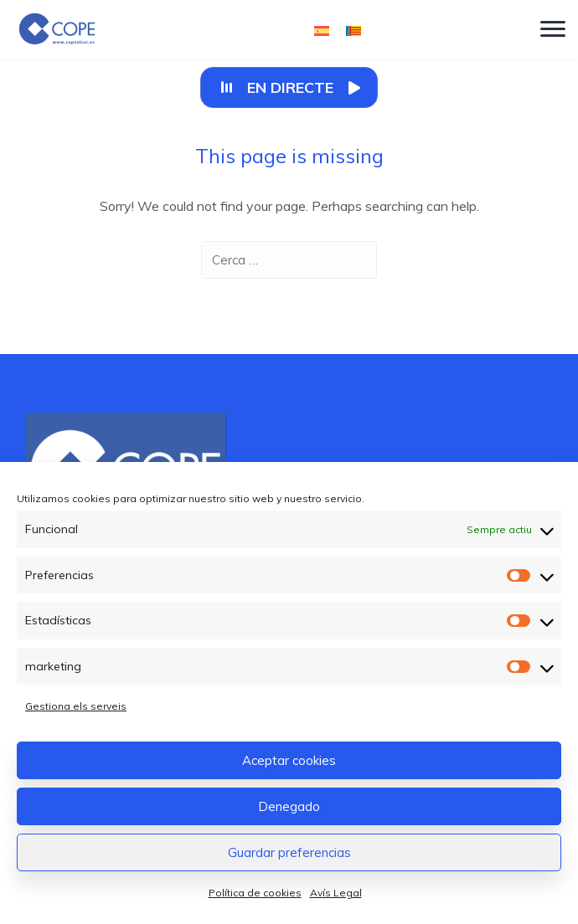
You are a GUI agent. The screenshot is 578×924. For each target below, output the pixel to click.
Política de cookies (255, 893)
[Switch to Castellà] (322, 30)
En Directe (291, 87)
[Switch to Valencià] (354, 30)
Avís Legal (336, 893)
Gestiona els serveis (76, 706)
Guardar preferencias (289, 852)
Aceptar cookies (289, 760)
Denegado (289, 806)
